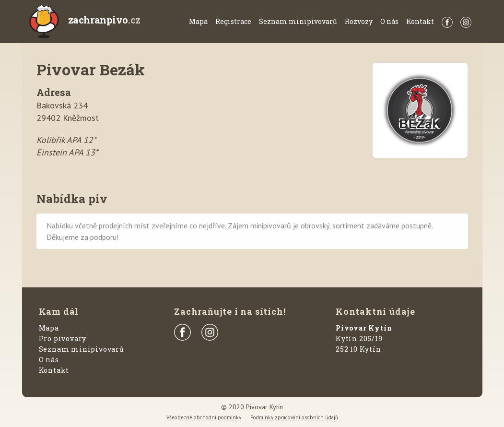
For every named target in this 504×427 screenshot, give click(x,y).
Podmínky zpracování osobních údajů (294, 417)
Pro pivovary (63, 338)
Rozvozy (359, 21)
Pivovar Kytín (264, 407)
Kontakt (420, 21)
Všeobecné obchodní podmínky (204, 417)
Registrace (233, 21)
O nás (389, 21)
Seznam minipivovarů (298, 21)
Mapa (198, 21)
